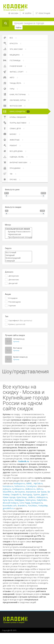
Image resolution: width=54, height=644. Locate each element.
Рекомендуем (15, 302)
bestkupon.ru (19, 483)
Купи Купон (8, 500)
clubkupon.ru (42, 497)
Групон (37, 494)
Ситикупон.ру (19, 339)
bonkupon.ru (37, 503)
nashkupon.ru (18, 489)
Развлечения (14, 66)
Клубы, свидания (16, 117)
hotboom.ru (20, 486)
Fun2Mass (33, 506)
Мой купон (31, 500)
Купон (17, 324)
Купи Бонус (22, 497)
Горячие (12, 306)
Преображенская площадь (18, 237)
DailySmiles (42, 500)
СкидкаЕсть (16, 494)
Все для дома (15, 151)
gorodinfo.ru (8, 508)
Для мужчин (14, 276)
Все (10, 38)
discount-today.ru (11, 503)
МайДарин (19, 500)
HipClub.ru (38, 483)
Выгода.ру (18, 348)
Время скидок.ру (20, 357)
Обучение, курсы (16, 100)
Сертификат (20, 320)
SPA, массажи (15, 49)
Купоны (16, 341)
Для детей (13, 283)
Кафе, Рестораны (16, 94)
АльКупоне (31, 492)
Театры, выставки (16, 123)
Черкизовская (18, 234)
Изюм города (9, 497)
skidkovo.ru (30, 489)
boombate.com (10, 506)
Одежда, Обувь (15, 157)
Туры (10, 89)
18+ (10, 174)
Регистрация (44, 13)
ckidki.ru (32, 497)
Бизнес (12, 134)
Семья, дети (14, 128)
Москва (15, 13)
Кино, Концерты (16, 111)
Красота (12, 43)
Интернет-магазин (17, 162)
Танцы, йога (14, 83)
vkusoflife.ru (8, 492)
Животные (13, 140)
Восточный (18, 252)
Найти (19, 28)
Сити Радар (25, 503)
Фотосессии (14, 106)
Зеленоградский (18, 258)
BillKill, (29, 483)
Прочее (12, 179)
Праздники (13, 168)
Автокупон (20, 492)
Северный (18, 261)
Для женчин (14, 280)
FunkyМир (43, 506)
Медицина (13, 55)
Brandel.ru (22, 506)
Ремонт (12, 145)
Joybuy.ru (7, 489)
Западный (18, 255)
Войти (28, 13)
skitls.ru (40, 489)
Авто (10, 77)
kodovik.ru (24, 461)
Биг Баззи (42, 492)
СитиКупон (31, 486)
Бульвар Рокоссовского (18, 232)
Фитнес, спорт (15, 72)
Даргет (44, 494)
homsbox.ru (8, 486)
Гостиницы (13, 60)
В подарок (13, 298)
